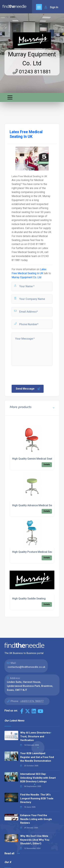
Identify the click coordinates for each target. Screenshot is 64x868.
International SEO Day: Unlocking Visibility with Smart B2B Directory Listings (38, 778)
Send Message (28, 389)
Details (47, 465)
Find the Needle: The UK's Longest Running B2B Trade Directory (37, 798)
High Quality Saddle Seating (29, 599)
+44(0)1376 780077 (32, 701)
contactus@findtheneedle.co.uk (26, 667)
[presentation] (36, 375)
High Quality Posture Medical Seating (35, 552)
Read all (12, 853)
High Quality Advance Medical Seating (35, 505)
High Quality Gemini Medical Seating (34, 459)
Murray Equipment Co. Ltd (26, 277)
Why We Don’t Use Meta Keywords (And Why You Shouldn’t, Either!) (35, 840)
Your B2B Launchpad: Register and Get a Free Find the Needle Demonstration (37, 757)
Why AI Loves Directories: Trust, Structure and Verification (35, 736)
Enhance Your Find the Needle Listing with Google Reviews (36, 819)
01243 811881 (32, 72)
